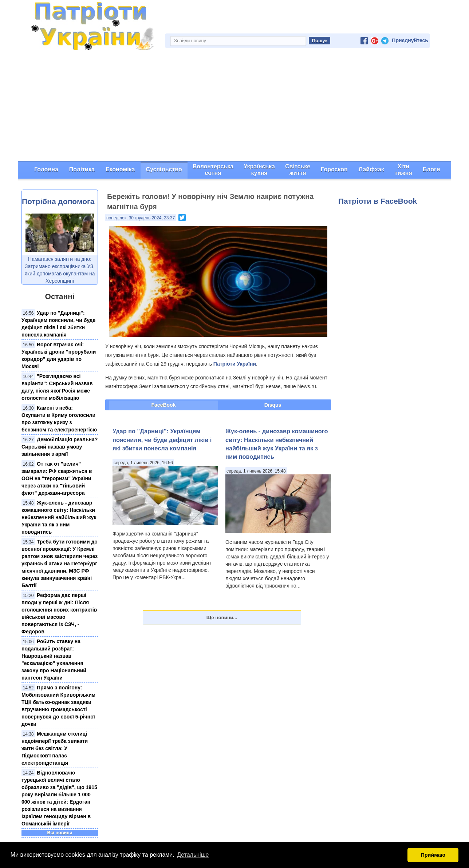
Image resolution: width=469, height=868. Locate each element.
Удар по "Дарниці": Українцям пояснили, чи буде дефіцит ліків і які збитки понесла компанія (162, 440)
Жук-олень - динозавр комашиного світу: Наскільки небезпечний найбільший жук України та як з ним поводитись (59, 517)
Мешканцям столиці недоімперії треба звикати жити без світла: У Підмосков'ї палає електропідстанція (55, 748)
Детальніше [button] (193, 855)
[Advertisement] (234, 107)
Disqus (273, 405)
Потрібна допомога (58, 201)
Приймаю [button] (433, 855)
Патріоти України (235, 364)
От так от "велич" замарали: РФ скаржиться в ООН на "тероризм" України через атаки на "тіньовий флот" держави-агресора (57, 478)
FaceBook (164, 405)
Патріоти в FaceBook (378, 201)
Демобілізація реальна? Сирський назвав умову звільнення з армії (60, 447)
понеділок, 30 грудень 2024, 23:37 (141, 218)
